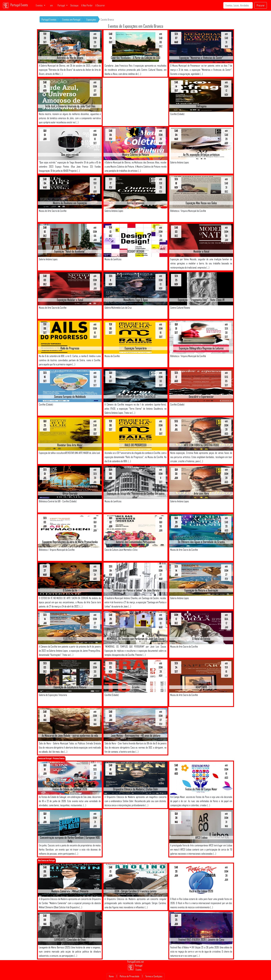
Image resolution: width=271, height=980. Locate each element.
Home (111, 976)
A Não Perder (87, 5)
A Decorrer (100, 5)
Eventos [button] (39, 5)
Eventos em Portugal (71, 20)
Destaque (74, 5)
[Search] (238, 5)
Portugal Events (15, 5)
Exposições (91, 20)
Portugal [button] (62, 5)
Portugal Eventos (49, 20)
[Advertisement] (135, 102)
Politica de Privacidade (130, 976)
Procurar (261, 5)
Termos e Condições (154, 976)
